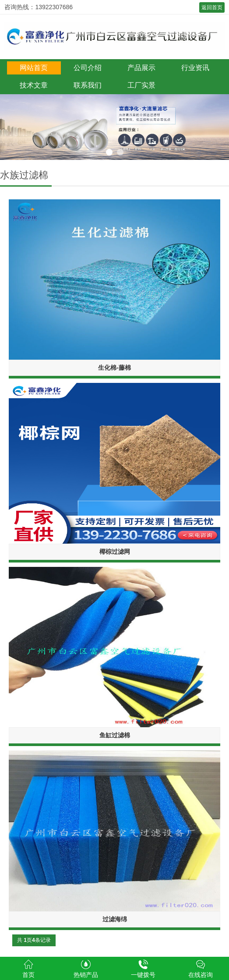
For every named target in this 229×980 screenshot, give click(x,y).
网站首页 (34, 68)
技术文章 (34, 85)
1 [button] (109, 152)
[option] (114, 127)
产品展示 (141, 68)
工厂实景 (141, 85)
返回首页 (212, 7)
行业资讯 (195, 68)
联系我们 (88, 85)
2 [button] (120, 152)
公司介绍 (88, 68)
